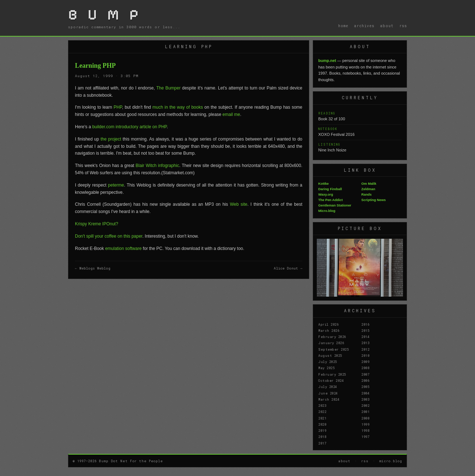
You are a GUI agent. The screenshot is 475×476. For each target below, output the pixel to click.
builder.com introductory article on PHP (130, 127)
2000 (365, 418)
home (343, 26)
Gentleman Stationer (335, 205)
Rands (367, 195)
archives (364, 26)
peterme (116, 185)
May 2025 (326, 368)
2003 (365, 399)
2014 (365, 337)
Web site (239, 204)
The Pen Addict (331, 200)
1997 (365, 437)
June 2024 (328, 393)
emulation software (124, 249)
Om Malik (369, 184)
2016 (365, 324)
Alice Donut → (288, 268)
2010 (365, 355)
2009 (365, 362)
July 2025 (328, 362)
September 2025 (333, 349)
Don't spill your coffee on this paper (109, 236)
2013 (365, 343)
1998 (365, 430)
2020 (322, 424)
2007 (365, 374)
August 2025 (330, 355)
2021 (322, 418)
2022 (322, 412)
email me (232, 114)
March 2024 (329, 399)
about (387, 26)
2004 (365, 393)
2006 (365, 380)
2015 (365, 330)
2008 (365, 368)
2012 (365, 349)
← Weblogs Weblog (93, 268)
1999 (365, 424)
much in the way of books (178, 107)
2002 (365, 405)
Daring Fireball (330, 189)
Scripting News (373, 200)
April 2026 (328, 324)
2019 (322, 430)
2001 (365, 412)
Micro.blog (327, 211)
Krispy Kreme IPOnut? (96, 224)
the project (111, 139)
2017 (322, 443)
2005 (365, 387)
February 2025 (332, 374)
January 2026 (331, 343)
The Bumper (169, 88)
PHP (118, 107)
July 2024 (328, 387)
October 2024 (331, 380)
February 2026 (332, 337)
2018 (322, 437)
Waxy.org (326, 195)
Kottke (323, 184)
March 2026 (329, 330)
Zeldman (368, 189)
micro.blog (391, 461)
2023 (322, 405)
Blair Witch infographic (157, 166)
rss (403, 26)
